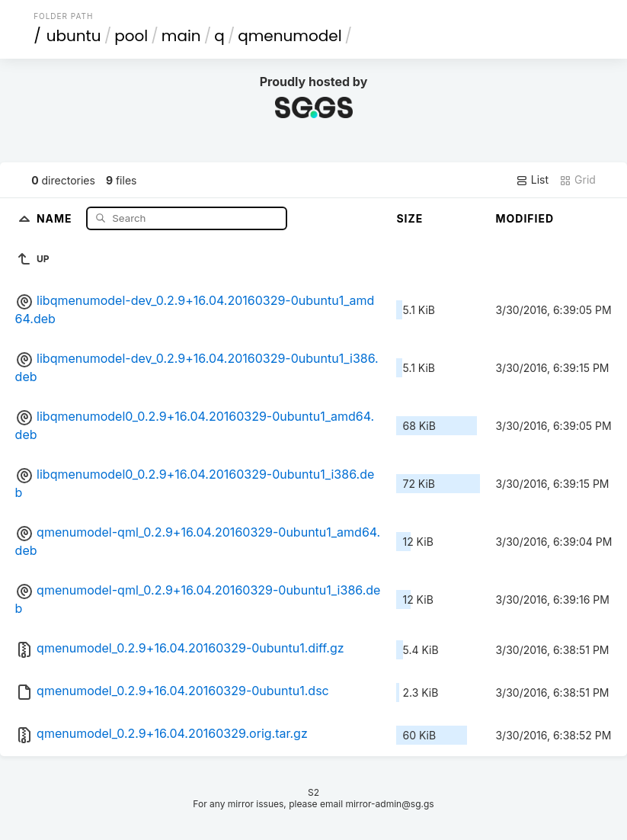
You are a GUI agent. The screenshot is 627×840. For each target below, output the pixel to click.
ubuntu (74, 36)
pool (131, 36)
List (532, 180)
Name (56, 218)
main (181, 36)
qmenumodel (290, 36)
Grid (577, 180)
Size (409, 218)
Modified (525, 218)
